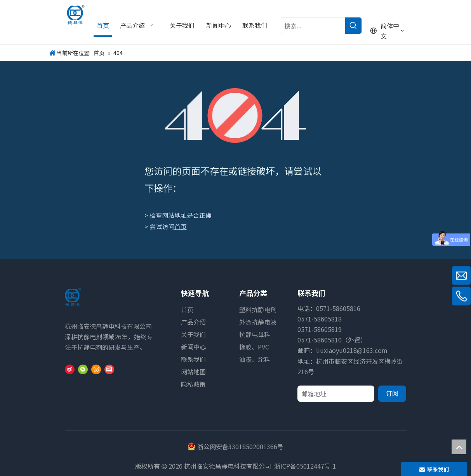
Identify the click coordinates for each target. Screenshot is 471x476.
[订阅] (392, 394)
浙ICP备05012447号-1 (305, 466)
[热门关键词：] (353, 26)
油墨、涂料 (255, 359)
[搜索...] (313, 26)
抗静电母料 (255, 334)
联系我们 (193, 359)
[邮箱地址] (336, 394)
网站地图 (193, 372)
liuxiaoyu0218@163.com (352, 350)
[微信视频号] (96, 369)
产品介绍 (193, 322)
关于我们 (193, 334)
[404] (235, 116)
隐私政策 (193, 384)
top (459, 447)
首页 (181, 226)
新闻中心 (193, 347)
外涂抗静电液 (258, 322)
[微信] (83, 369)
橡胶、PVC (254, 347)
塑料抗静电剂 (258, 309)
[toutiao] (109, 369)
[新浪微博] (70, 369)
